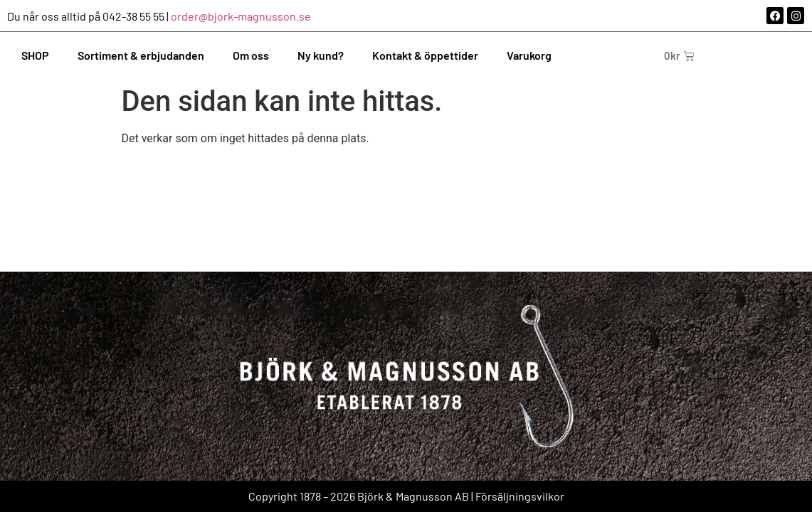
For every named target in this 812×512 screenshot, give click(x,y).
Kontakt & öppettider (425, 55)
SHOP (35, 55)
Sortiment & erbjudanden (141, 55)
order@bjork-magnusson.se (241, 16)
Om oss (251, 55)
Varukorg (529, 55)
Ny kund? (321, 55)
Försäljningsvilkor (520, 496)
